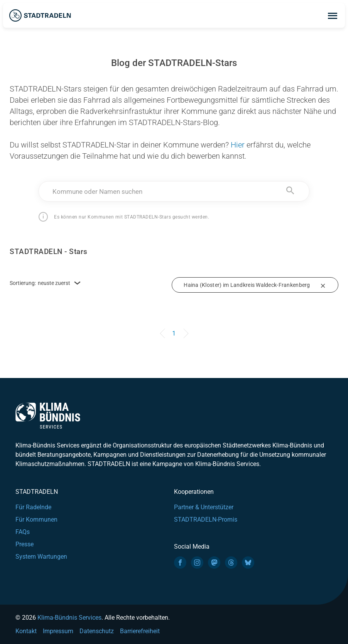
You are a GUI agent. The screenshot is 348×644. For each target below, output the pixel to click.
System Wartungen (41, 557)
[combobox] (174, 191)
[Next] (184, 330)
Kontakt (26, 631)
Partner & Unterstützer (204, 507)
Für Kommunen (36, 519)
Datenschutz (97, 631)
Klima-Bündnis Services (69, 618)
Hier (238, 145)
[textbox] (174, 192)
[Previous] (164, 330)
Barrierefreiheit (140, 631)
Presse (24, 544)
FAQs (23, 532)
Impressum (58, 631)
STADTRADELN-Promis (206, 519)
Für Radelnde (33, 507)
